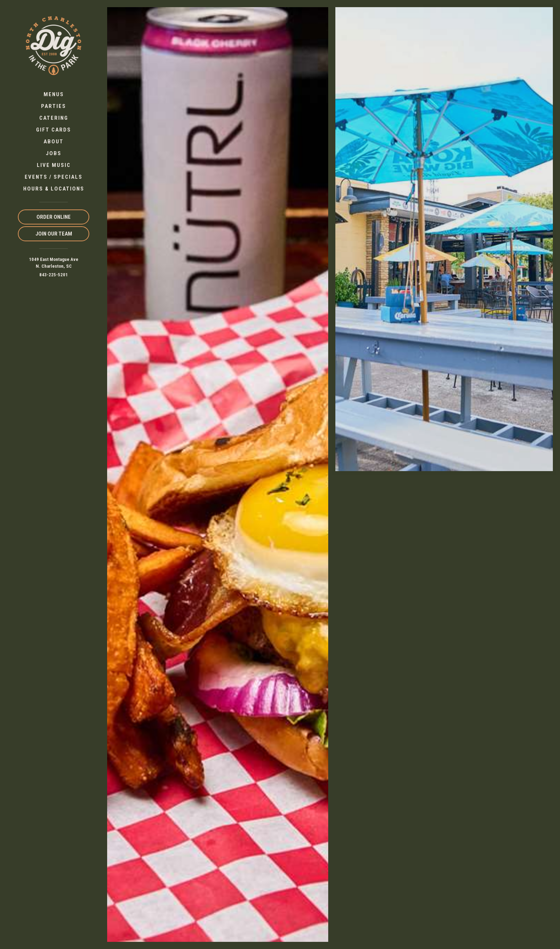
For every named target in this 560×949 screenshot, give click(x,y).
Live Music (54, 165)
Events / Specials (54, 177)
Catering (54, 118)
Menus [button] (54, 94)
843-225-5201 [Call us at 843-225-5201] (54, 275)
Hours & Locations (54, 189)
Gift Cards (54, 130)
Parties (54, 106)
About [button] (54, 142)
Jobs (54, 153)
